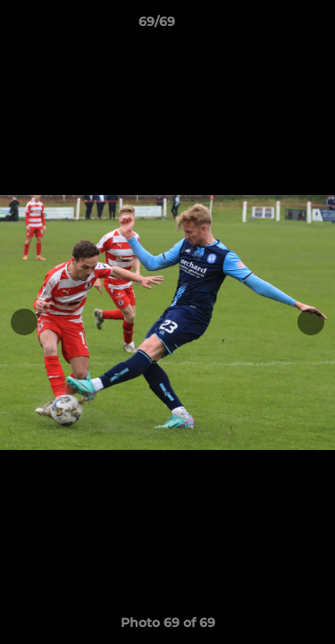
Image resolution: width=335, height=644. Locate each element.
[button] (271, 26)
